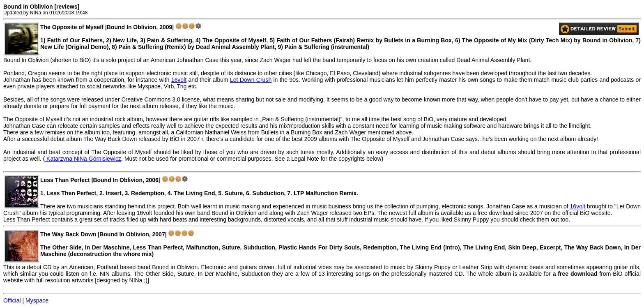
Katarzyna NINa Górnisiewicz (83, 159)
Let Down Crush (251, 80)
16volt (179, 80)
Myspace (37, 300)
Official (12, 300)
